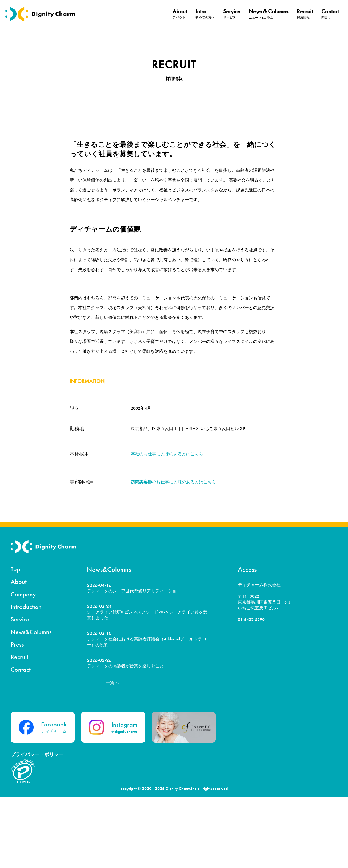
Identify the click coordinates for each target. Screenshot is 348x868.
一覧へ (112, 754)
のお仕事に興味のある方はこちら (167, 525)
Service (20, 691)
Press (17, 716)
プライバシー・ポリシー (37, 826)
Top (15, 640)
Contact (21, 741)
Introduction (26, 678)
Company (23, 665)
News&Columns (31, 703)
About (19, 653)
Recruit (19, 728)
